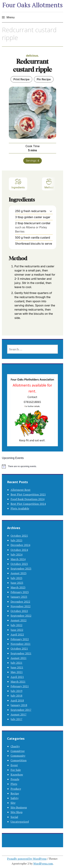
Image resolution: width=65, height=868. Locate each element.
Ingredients (18, 184)
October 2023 (19, 564)
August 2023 (19, 573)
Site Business (19, 807)
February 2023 (20, 592)
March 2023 (18, 587)
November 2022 (21, 606)
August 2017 (19, 714)
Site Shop (17, 812)
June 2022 (17, 630)
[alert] (32, 466)
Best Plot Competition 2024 (28, 504)
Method (49, 184)
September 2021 (21, 653)
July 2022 (16, 625)
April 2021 (17, 677)
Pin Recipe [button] (44, 79)
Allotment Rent (21, 490)
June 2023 (17, 583)
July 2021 (16, 663)
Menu (10, 17)
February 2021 (20, 686)
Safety (15, 798)
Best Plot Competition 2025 (28, 494)
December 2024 (20, 545)
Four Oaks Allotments (33, 5)
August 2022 (19, 620)
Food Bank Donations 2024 (27, 499)
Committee (18, 751)
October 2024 (19, 550)
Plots (14, 784)
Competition (19, 760)
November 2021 (21, 644)
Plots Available (20, 508)
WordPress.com (43, 863)
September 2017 (21, 710)
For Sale (16, 770)
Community (18, 756)
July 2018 (16, 696)
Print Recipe (21, 79)
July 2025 (16, 540)
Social (14, 817)
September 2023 (21, 569)
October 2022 (19, 611)
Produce (16, 789)
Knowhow (17, 775)
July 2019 (16, 691)
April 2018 (17, 700)
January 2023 (19, 597)
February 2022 (20, 639)
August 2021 (19, 658)
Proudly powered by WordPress (27, 859)
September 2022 (21, 616)
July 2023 (16, 578)
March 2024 (18, 559)
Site (13, 803)
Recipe (15, 793)
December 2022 (20, 602)
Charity (15, 746)
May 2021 (17, 672)
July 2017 (16, 719)
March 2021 (18, 682)
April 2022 (17, 634)
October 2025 (19, 536)
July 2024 (16, 554)
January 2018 (19, 705)
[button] (51, 211)
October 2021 (19, 648)
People (15, 779)
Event (14, 765)
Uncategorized (20, 822)
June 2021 (17, 667)
